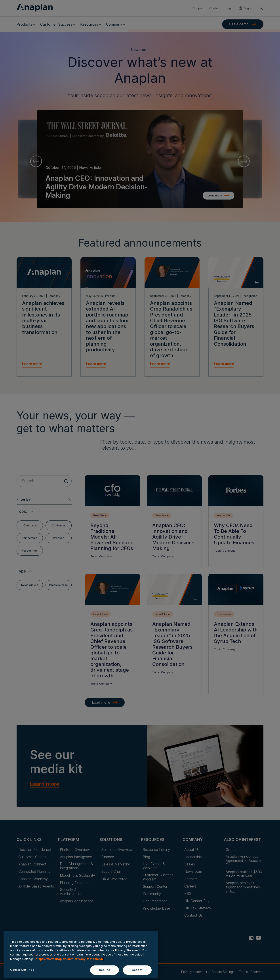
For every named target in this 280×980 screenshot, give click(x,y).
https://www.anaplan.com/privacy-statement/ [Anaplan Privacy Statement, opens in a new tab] (69, 964)
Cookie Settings (22, 975)
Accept (137, 975)
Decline (105, 975)
